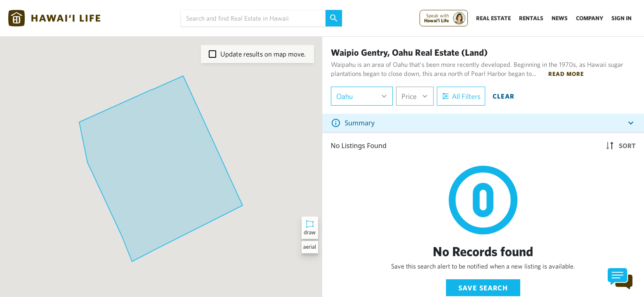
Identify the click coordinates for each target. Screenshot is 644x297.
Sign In (622, 18)
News (560, 18)
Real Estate (493, 18)
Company (590, 18)
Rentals (531, 18)
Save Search (483, 288)
